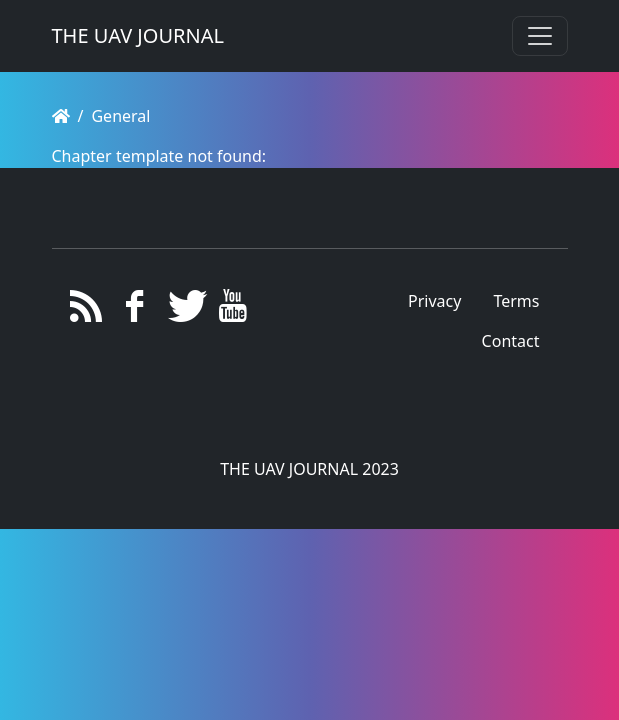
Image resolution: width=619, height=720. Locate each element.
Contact (511, 341)
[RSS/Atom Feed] (86, 311)
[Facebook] (134, 311)
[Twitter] (183, 311)
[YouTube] (232, 311)
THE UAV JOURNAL (138, 35)
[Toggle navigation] (540, 36)
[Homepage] (61, 116)
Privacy (434, 301)
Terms (516, 301)
